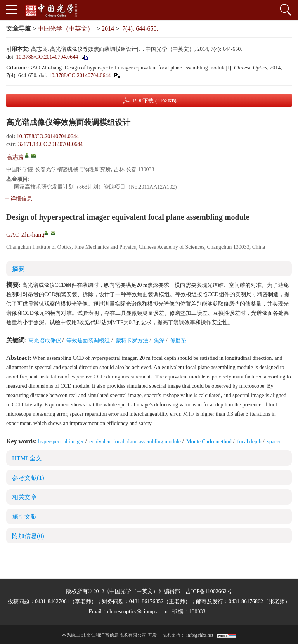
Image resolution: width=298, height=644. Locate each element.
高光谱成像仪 (45, 341)
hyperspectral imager (61, 442)
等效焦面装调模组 (88, 341)
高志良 (16, 157)
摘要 (18, 269)
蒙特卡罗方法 (132, 341)
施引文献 (24, 516)
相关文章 (24, 497)
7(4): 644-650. (140, 29)
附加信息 (28, 536)
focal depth (249, 442)
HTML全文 (27, 458)
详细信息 (18, 199)
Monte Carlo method (209, 442)
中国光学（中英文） (66, 29)
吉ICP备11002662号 (209, 591)
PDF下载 (155, 101)
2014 (108, 29)
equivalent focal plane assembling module (135, 442)
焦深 (159, 341)
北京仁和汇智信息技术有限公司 (114, 635)
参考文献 (28, 478)
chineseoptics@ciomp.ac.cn (137, 612)
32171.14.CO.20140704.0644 (50, 144)
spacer (274, 442)
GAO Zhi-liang (25, 235)
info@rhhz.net (200, 635)
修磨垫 (178, 341)
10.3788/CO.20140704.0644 (47, 57)
